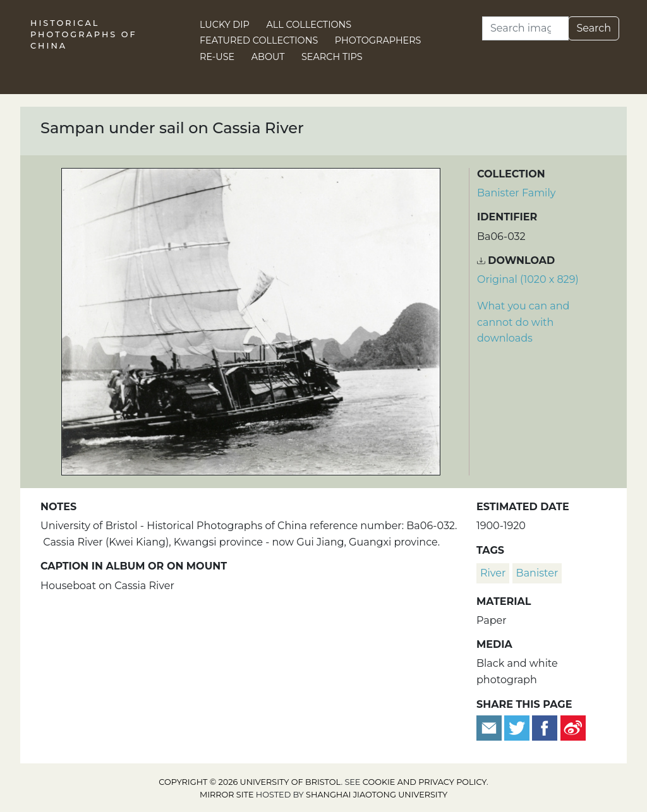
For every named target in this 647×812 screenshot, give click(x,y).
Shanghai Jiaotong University (377, 795)
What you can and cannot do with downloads (523, 322)
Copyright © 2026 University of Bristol (250, 782)
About (268, 57)
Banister (537, 573)
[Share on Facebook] (545, 727)
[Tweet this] (518, 727)
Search (594, 28)
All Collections (309, 25)
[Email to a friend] (490, 727)
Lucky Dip (225, 25)
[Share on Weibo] (573, 727)
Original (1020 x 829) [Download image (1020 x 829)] (528, 279)
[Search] (525, 28)
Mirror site (227, 795)
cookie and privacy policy (425, 782)
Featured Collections (259, 40)
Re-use (217, 57)
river (493, 573)
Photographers (378, 40)
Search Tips (332, 57)
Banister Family (516, 193)
